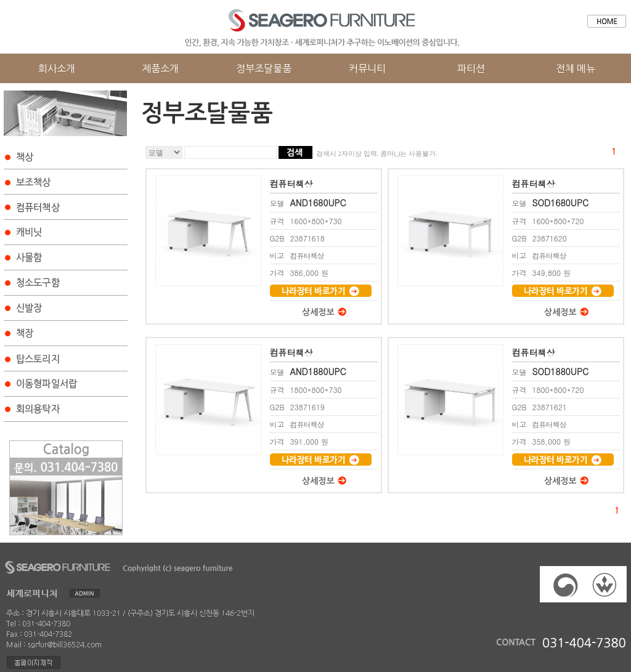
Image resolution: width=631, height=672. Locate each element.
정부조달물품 (264, 68)
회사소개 (57, 68)
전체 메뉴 (576, 68)
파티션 (471, 68)
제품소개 (160, 68)
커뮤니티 (367, 68)
